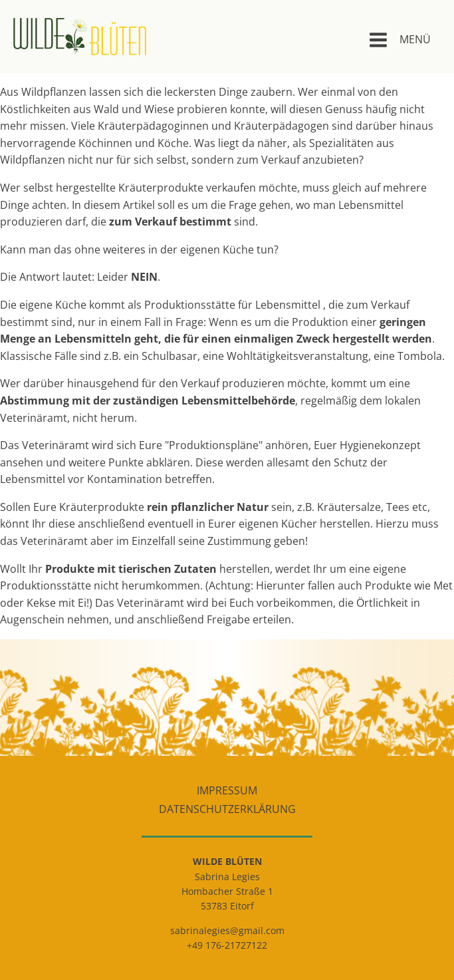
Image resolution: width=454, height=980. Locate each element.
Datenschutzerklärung (227, 809)
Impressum (227, 790)
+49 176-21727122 (227, 945)
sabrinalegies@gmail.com (227, 930)
